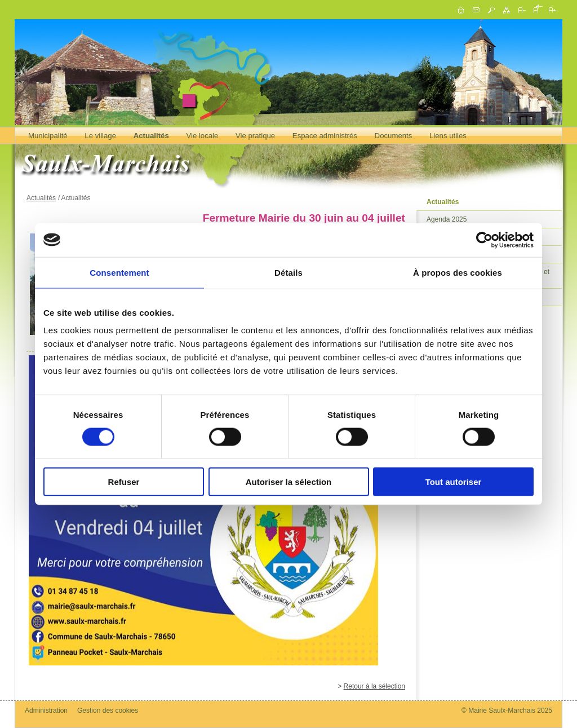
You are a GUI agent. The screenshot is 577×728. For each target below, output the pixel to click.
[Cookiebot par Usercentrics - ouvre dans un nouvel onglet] (484, 240)
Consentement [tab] (119, 272)
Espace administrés (325, 136)
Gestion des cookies (108, 711)
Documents (394, 136)
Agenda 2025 (447, 219)
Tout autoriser (454, 482)
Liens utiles (448, 136)
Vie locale (202, 136)
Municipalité (48, 136)
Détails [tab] (288, 272)
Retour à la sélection (374, 686)
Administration (46, 711)
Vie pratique (255, 136)
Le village (100, 136)
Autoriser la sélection (289, 482)
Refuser (124, 482)
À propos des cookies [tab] (458, 272)
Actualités (151, 136)
